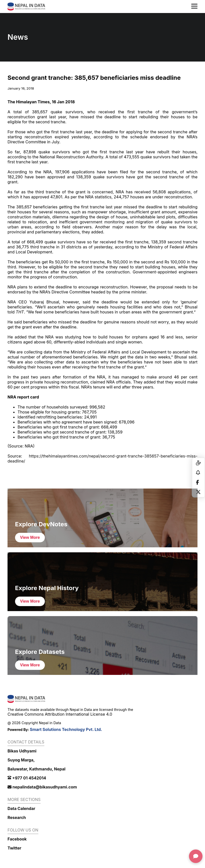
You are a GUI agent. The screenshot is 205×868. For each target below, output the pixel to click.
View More (30, 537)
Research (17, 817)
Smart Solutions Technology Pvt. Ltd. (66, 729)
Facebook (17, 839)
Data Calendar (21, 808)
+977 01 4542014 (27, 778)
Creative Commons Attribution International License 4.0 (60, 714)
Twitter (14, 848)
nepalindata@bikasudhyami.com (42, 787)
